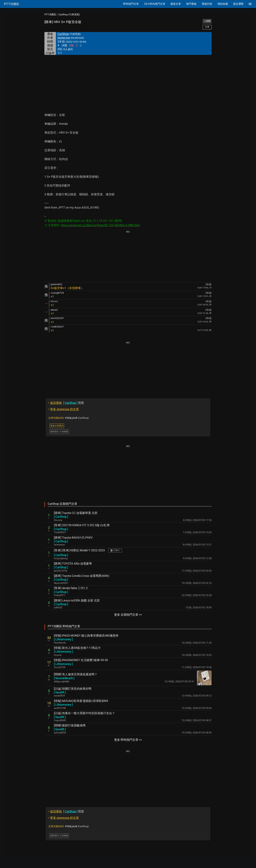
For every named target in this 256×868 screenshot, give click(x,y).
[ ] (61, 517)
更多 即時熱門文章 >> (128, 740)
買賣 (66, 403)
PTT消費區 (50, 15)
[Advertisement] (128, 79)
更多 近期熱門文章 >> (128, 615)
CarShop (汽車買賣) (69, 15)
